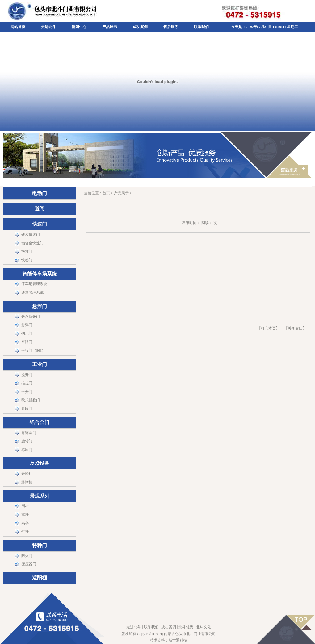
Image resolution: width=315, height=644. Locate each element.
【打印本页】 (268, 328)
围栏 (25, 506)
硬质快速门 (31, 234)
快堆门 (27, 251)
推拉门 (27, 383)
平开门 (27, 392)
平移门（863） (33, 351)
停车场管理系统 (34, 284)
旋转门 (27, 441)
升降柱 (27, 474)
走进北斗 (48, 27)
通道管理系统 (32, 293)
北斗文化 (204, 627)
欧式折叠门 (31, 400)
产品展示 (110, 27)
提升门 (27, 375)
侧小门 (27, 334)
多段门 (27, 409)
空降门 (27, 342)
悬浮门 (27, 325)
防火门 (27, 556)
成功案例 (140, 27)
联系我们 (201, 27)
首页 (106, 193)
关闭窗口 (295, 328)
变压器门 (29, 564)
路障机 (27, 482)
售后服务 (171, 27)
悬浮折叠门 (31, 317)
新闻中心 (79, 27)
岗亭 (25, 523)
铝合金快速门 (32, 243)
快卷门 (27, 260)
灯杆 (25, 532)
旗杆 (25, 515)
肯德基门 (29, 433)
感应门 (27, 450)
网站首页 (18, 27)
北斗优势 (186, 627)
